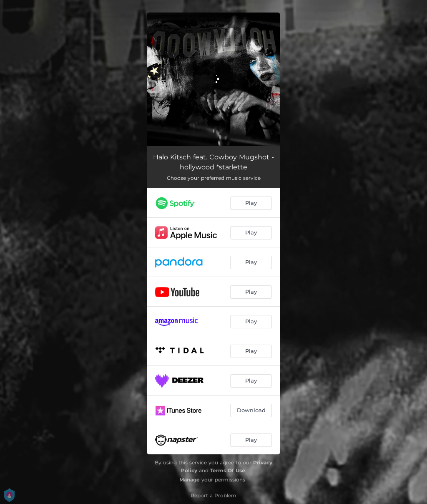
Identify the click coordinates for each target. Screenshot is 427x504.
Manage (190, 480)
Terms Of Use (228, 470)
